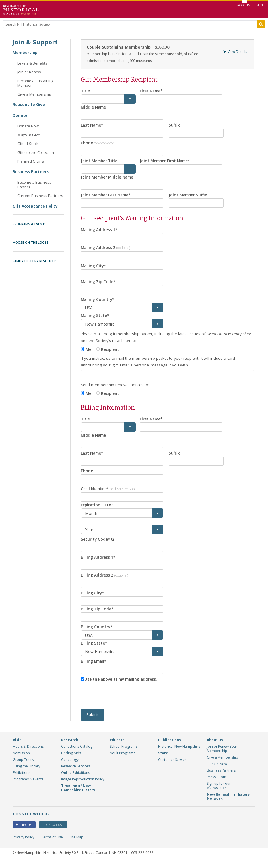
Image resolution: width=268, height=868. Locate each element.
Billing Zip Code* (97, 615)
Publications (170, 747)
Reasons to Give (29, 104)
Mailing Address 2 (106, 249)
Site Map (77, 845)
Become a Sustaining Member (35, 83)
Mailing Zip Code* (99, 284)
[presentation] (124, 703)
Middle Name (94, 107)
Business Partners (31, 172)
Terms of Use (52, 845)
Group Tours (23, 767)
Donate (20, 115)
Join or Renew (29, 72)
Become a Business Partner (34, 185)
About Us (215, 747)
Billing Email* (94, 668)
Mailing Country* (98, 302)
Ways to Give (29, 135)
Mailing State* (95, 319)
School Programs (124, 754)
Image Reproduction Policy (83, 787)
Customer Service (172, 767)
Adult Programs (122, 760)
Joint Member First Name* (166, 162)
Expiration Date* (98, 510)
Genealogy (70, 767)
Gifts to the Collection (36, 152)
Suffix (174, 125)
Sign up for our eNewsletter (219, 793)
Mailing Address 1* (99, 231)
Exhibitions (21, 780)
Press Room (217, 784)
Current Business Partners (40, 196)
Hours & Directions (28, 754)
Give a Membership (34, 94)
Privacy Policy (24, 845)
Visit (17, 747)
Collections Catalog (77, 754)
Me (89, 352)
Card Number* (111, 493)
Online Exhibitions (76, 780)
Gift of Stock (28, 144)
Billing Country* (97, 634)
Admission (21, 760)
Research (70, 747)
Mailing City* (94, 268)
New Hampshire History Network (228, 804)
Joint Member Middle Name (108, 178)
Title (85, 91)
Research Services (76, 773)
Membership (25, 52)
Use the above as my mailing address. (122, 686)
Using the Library (26, 773)
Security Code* (96, 544)
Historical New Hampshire (179, 754)
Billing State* (94, 650)
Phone (97, 143)
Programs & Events (29, 224)
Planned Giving (30, 161)
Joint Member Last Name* (107, 196)
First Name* (152, 91)
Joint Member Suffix (188, 196)
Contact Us (57, 832)
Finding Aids (71, 760)
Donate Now (28, 126)
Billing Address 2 (104, 581)
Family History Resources (35, 261)
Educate (117, 747)
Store (163, 760)
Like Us (23, 832)
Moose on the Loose (30, 242)
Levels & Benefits (32, 63)
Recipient (111, 352)
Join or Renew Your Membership (222, 756)
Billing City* (93, 599)
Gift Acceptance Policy (36, 206)
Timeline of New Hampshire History (78, 795)
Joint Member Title (100, 162)
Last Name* (93, 125)
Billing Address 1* (98, 563)
